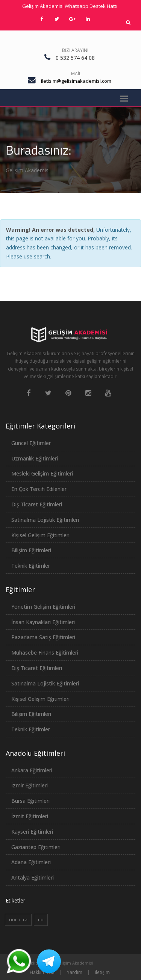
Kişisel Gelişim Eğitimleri (40, 535)
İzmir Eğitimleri (30, 785)
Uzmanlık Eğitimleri (35, 458)
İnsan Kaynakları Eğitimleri (43, 622)
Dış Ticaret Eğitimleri (37, 504)
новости (18, 920)
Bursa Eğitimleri (30, 801)
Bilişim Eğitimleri (31, 550)
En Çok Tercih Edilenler (39, 489)
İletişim (102, 972)
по (41, 920)
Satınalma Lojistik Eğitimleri (45, 520)
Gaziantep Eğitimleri (36, 847)
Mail (76, 74)
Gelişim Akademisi (28, 170)
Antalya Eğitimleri (33, 877)
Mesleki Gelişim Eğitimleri (42, 473)
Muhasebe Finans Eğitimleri (45, 653)
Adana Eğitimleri (31, 862)
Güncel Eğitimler (31, 443)
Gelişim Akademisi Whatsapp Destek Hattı (70, 6)
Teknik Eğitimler (31, 566)
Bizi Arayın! (75, 50)
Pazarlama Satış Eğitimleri (43, 637)
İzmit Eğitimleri (30, 816)
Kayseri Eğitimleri (32, 832)
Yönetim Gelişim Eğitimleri (43, 607)
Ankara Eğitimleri (32, 770)
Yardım (75, 972)
